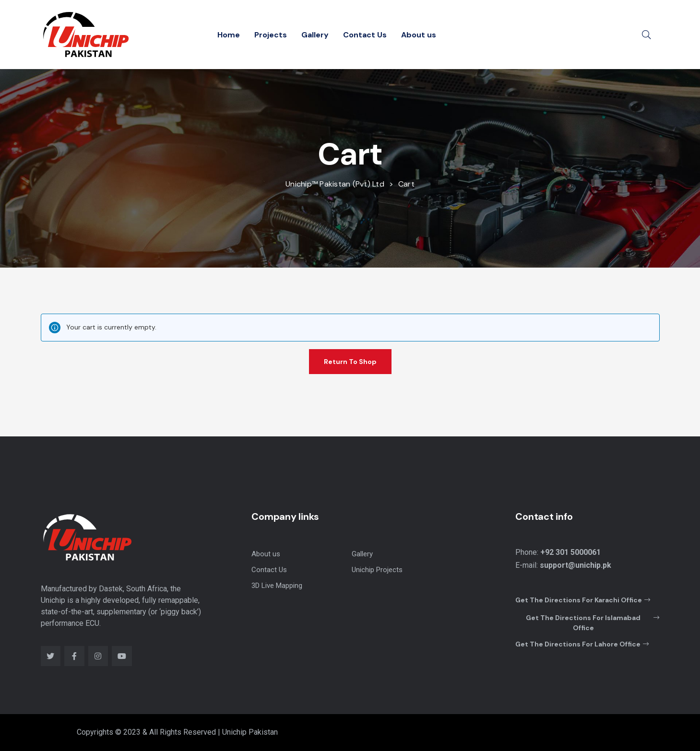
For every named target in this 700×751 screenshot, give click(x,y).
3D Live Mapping (277, 586)
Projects (271, 35)
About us (419, 35)
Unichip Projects (377, 570)
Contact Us (365, 35)
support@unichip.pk (575, 565)
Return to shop (350, 362)
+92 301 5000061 (570, 552)
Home (229, 35)
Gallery (315, 35)
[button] (583, 601)
